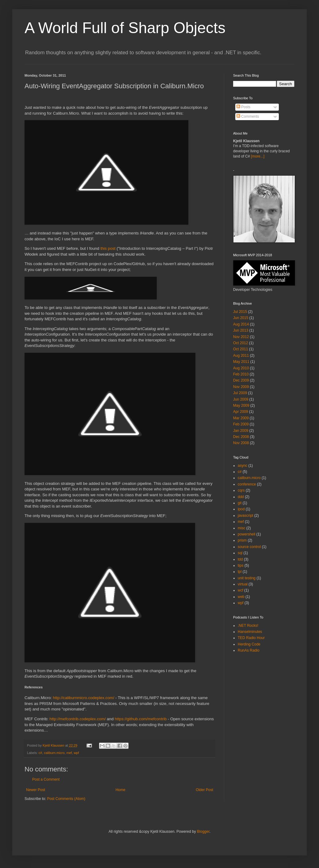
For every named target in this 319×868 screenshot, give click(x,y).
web (241, 597)
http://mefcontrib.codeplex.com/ (77, 719)
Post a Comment (46, 779)
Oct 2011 (241, 349)
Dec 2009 (241, 380)
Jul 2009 (240, 393)
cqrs (241, 490)
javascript (246, 516)
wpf (76, 753)
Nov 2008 (241, 443)
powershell (246, 534)
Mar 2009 (241, 418)
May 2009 (241, 405)
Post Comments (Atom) (66, 799)
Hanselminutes (250, 632)
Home (121, 790)
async (242, 466)
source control (249, 547)
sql (240, 553)
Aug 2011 (241, 356)
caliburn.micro (54, 753)
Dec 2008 (241, 437)
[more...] (258, 156)
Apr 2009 (241, 412)
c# (40, 753)
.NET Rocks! (248, 626)
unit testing (247, 578)
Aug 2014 (241, 324)
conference (247, 484)
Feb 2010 (241, 374)
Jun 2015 (241, 318)
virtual (243, 584)
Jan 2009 (241, 431)
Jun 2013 (241, 330)
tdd (240, 559)
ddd (241, 497)
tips (241, 565)
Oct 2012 (241, 343)
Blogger (203, 832)
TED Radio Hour (251, 638)
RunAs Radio (249, 650)
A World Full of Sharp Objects (125, 28)
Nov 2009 (241, 387)
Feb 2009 (241, 424)
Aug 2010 (241, 368)
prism (242, 540)
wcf (240, 590)
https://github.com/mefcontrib (141, 719)
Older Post (204, 790)
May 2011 (241, 362)
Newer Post (36, 790)
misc (242, 528)
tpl (240, 572)
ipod (241, 509)
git (240, 503)
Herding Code (249, 644)
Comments (248, 116)
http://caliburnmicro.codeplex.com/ (83, 698)
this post (108, 248)
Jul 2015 (240, 312)
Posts (243, 107)
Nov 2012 (241, 337)
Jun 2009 (241, 399)
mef (69, 753)
